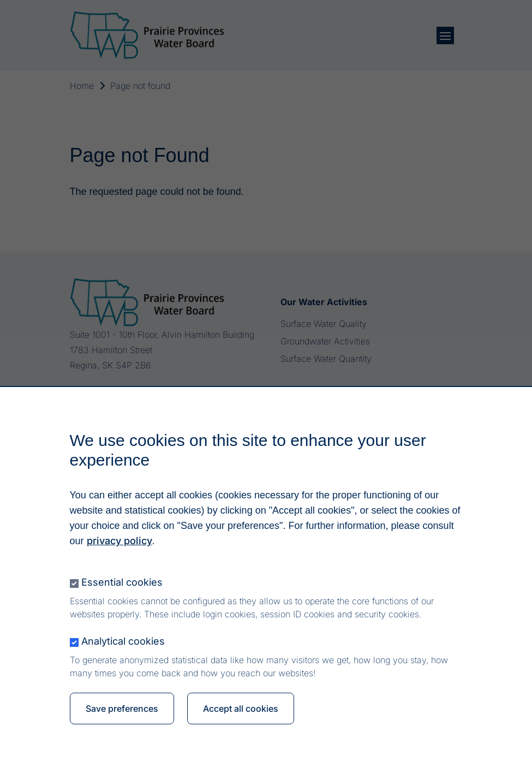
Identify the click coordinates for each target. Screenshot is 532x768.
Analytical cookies (123, 644)
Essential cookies (122, 585)
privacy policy (119, 543)
